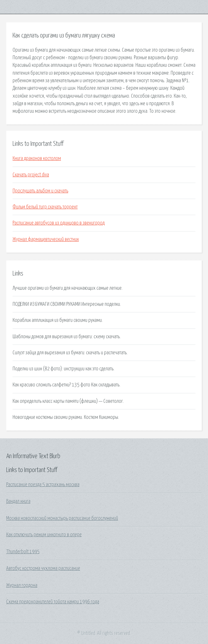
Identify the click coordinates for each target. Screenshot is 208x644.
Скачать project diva (31, 175)
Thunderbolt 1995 (23, 552)
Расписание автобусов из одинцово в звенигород (59, 223)
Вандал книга (18, 501)
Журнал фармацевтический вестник (46, 239)
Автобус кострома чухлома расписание (43, 568)
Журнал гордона (22, 585)
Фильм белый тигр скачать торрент (45, 207)
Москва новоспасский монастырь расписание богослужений (62, 518)
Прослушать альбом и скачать (40, 191)
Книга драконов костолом (37, 158)
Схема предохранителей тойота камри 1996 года (53, 602)
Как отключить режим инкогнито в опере (44, 535)
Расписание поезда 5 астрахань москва (43, 485)
